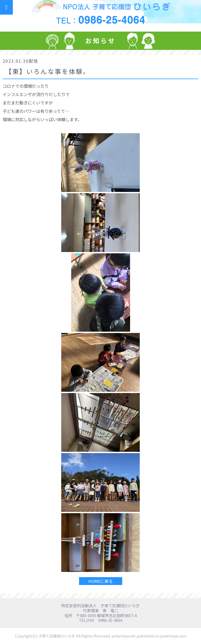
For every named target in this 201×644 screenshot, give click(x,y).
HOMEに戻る (100, 581)
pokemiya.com (173, 636)
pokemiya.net (124, 636)
